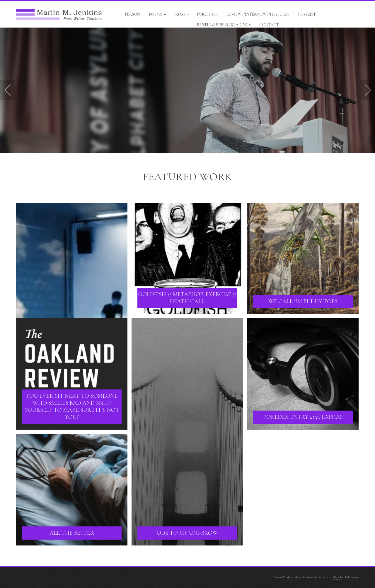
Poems (157, 15)
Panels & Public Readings (224, 25)
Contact (269, 25)
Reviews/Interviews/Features (258, 14)
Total (336, 577)
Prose (181, 15)
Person (132, 14)
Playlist (307, 14)
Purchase (207, 14)
